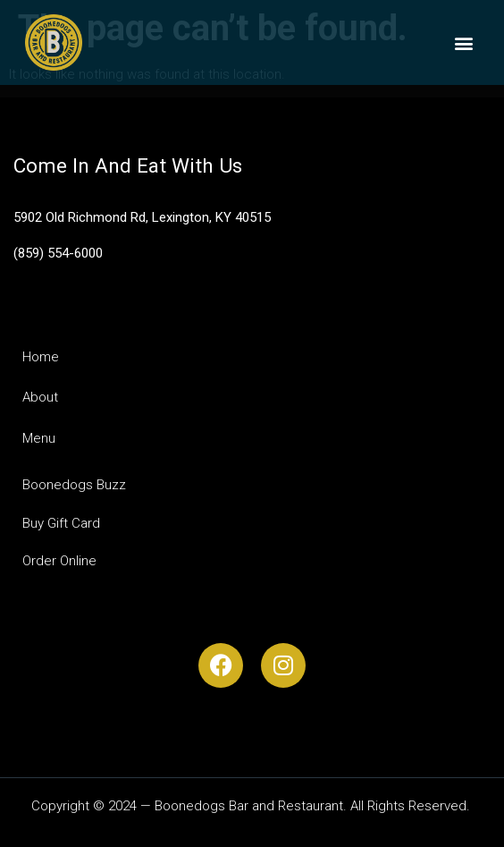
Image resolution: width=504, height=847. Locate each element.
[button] (464, 42)
